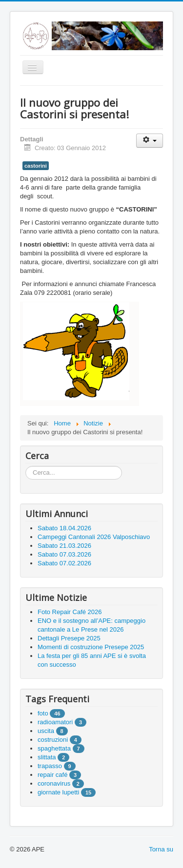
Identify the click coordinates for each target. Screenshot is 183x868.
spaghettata (54, 748)
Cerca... (26, 466)
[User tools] (150, 141)
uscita (46, 731)
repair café (52, 775)
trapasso (50, 766)
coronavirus (54, 783)
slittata (47, 757)
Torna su (161, 849)
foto (43, 713)
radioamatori (55, 722)
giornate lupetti (58, 792)
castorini (36, 166)
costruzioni (53, 740)
